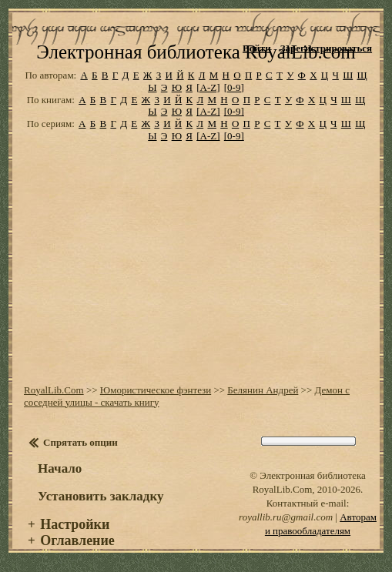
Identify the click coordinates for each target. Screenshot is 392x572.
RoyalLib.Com (54, 390)
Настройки (75, 524)
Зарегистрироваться (326, 48)
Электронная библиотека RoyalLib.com (196, 52)
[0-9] (234, 87)
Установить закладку (101, 496)
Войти (257, 48)
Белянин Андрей (263, 390)
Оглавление (77, 540)
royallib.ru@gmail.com (286, 517)
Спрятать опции (80, 442)
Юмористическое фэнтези (156, 390)
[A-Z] (208, 87)
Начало (60, 468)
